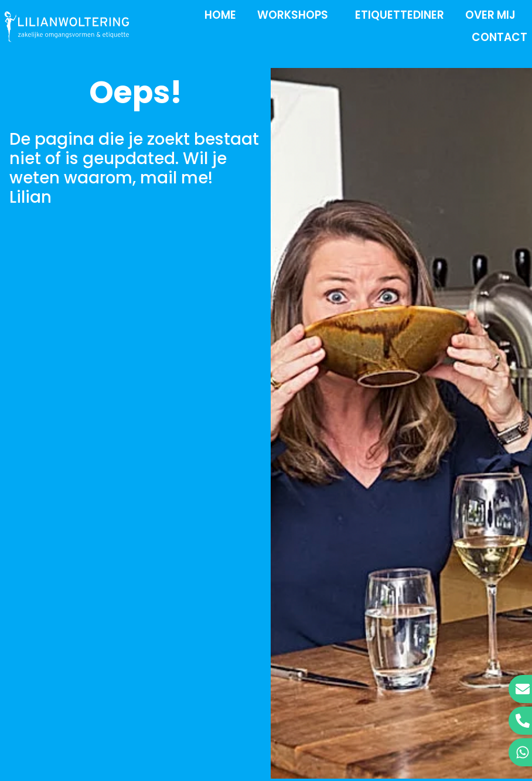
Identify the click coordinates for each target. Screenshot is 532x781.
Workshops (296, 15)
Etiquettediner (400, 15)
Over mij (493, 15)
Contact (499, 37)
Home (220, 15)
